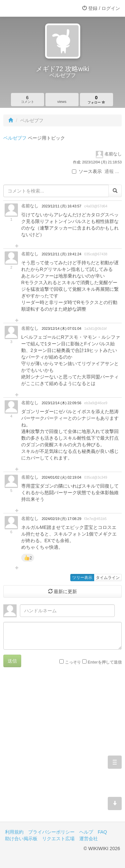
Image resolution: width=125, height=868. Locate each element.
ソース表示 (87, 171)
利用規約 (14, 832)
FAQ (102, 832)
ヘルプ (86, 832)
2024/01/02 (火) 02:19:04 (62, 477)
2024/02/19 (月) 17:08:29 (62, 519)
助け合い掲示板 (21, 839)
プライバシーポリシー (51, 832)
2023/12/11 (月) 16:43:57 (62, 206)
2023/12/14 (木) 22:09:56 (62, 403)
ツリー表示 (82, 578)
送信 (12, 661)
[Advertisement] (62, 749)
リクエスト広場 (58, 839)
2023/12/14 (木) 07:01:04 (62, 328)
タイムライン (108, 578)
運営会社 (89, 839)
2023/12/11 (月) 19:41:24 (62, 254)
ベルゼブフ (15, 138)
